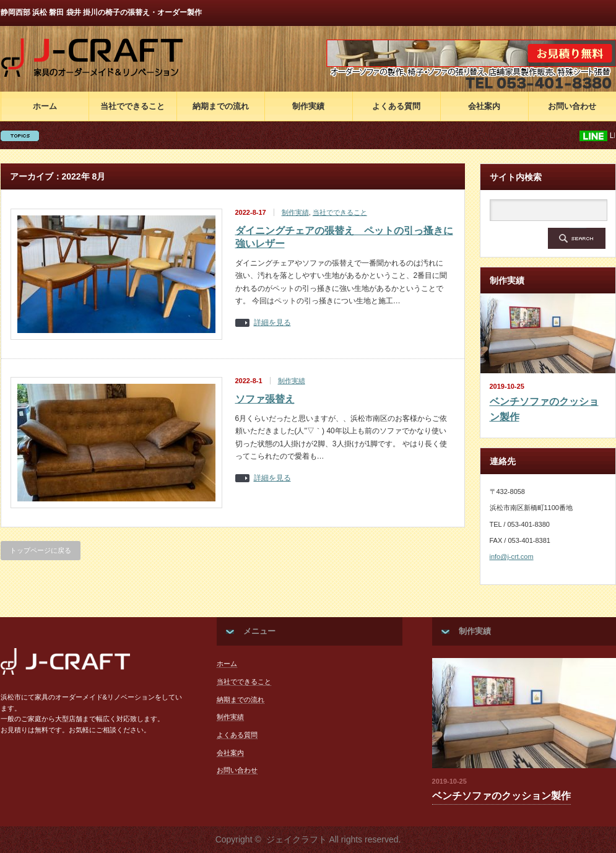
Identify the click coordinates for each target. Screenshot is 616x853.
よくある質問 (396, 106)
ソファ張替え (265, 399)
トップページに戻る (41, 550)
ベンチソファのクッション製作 (544, 409)
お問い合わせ (572, 106)
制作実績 (308, 106)
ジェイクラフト (297, 839)
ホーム (45, 106)
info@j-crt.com (512, 556)
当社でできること (132, 106)
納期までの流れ (221, 106)
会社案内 (484, 106)
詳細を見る (272, 323)
